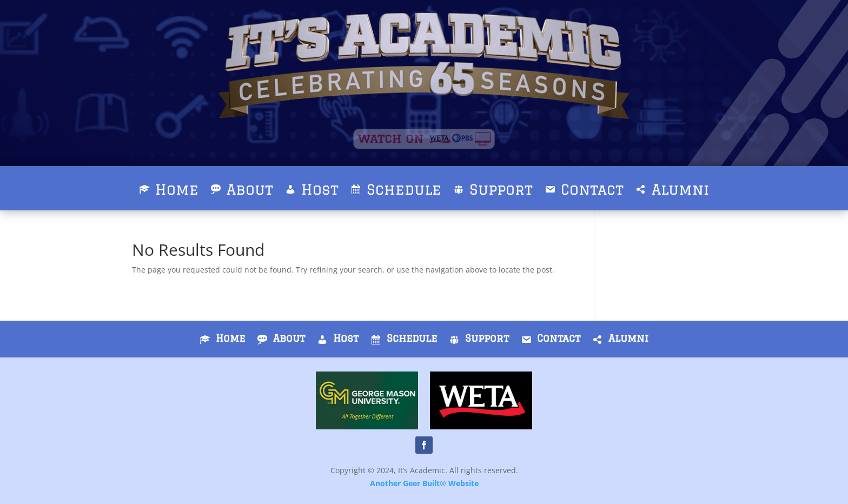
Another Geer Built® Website (424, 483)
